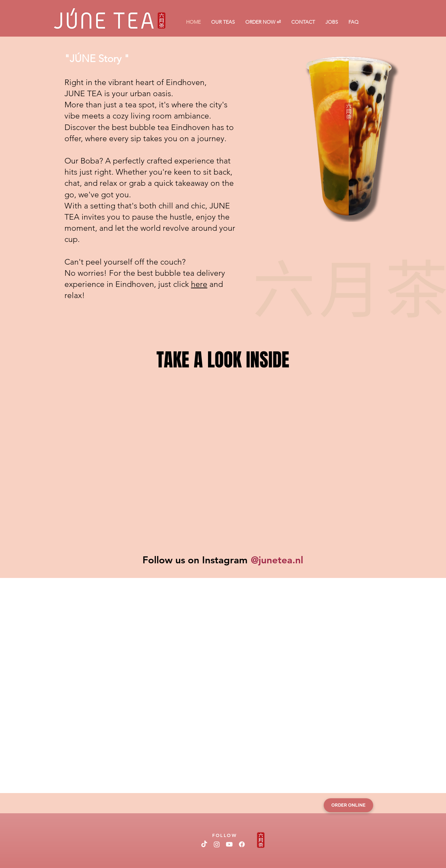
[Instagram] (217, 844)
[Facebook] (242, 844)
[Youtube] (229, 844)
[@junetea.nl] (277, 560)
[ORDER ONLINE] (348, 805)
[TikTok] (204, 844)
